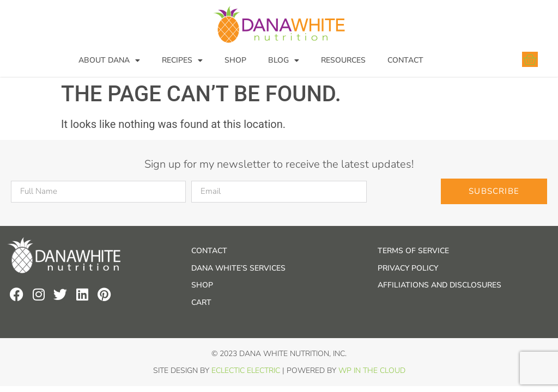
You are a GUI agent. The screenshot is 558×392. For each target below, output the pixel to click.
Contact (405, 60)
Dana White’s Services (238, 268)
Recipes (182, 60)
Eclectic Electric (246, 370)
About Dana (109, 60)
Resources (343, 60)
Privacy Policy (408, 268)
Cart (201, 302)
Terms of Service (413, 251)
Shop (235, 60)
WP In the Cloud (372, 370)
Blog (284, 60)
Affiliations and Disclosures (439, 285)
